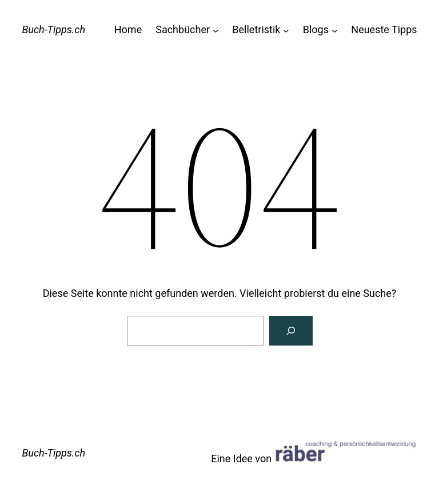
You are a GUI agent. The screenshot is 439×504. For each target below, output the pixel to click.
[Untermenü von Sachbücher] (216, 30)
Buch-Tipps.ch (53, 29)
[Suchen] (291, 331)
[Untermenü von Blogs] (335, 30)
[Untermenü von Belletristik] (286, 30)
